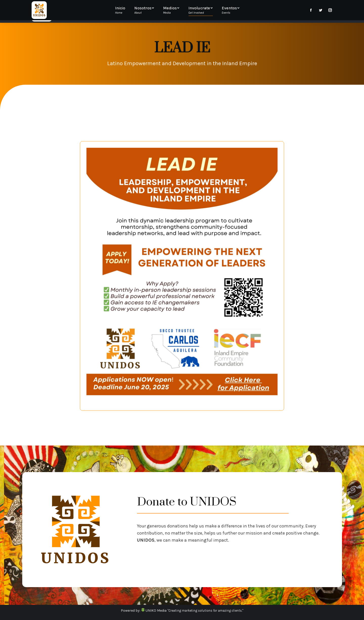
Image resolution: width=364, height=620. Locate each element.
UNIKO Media (154, 611)
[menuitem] (123, 11)
